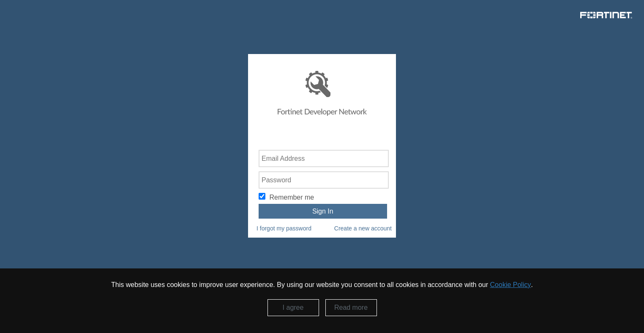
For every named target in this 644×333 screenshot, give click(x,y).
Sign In (323, 211)
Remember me (292, 197)
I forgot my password (284, 228)
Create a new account (363, 228)
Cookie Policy (511, 285)
